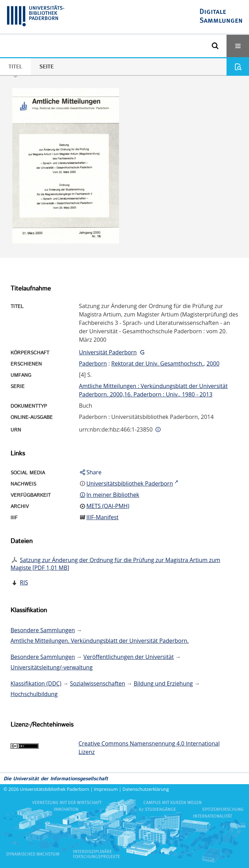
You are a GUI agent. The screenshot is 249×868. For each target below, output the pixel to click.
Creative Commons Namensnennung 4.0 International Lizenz (149, 748)
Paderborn (93, 363)
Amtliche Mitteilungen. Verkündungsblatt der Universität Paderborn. (100, 641)
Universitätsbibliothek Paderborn (55, 789)
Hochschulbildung (34, 694)
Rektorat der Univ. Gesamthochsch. (158, 363)
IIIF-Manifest (103, 517)
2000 (213, 363)
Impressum (106, 789)
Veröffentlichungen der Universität (129, 657)
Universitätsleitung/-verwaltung (52, 667)
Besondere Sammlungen (43, 630)
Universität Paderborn (108, 352)
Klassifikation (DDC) (36, 683)
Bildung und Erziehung (163, 683)
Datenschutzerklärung (146, 789)
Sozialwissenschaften (97, 683)
